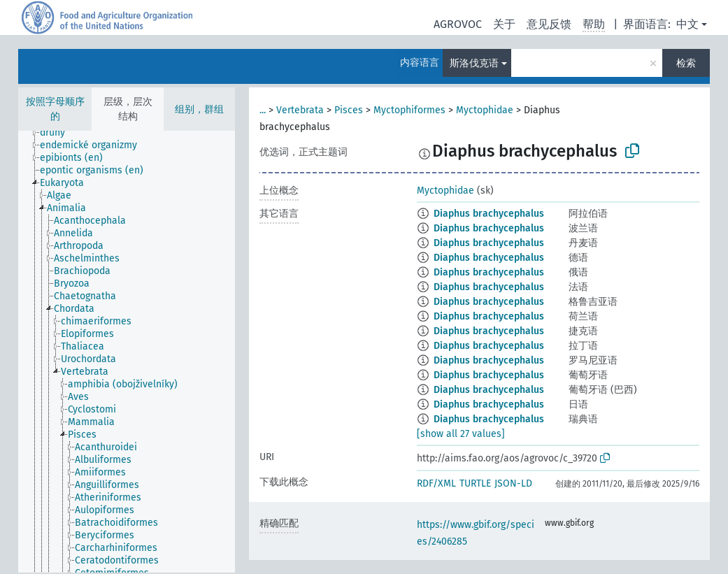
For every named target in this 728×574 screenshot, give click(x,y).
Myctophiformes (409, 110)
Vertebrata (300, 110)
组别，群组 (199, 109)
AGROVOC (458, 24)
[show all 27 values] (461, 434)
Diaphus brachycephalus (489, 214)
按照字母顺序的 (55, 109)
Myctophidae (485, 110)
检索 (686, 63)
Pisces (349, 110)
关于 (504, 24)
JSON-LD (513, 483)
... (263, 110)
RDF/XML (436, 483)
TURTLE (475, 483)
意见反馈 (549, 24)
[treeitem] (58, 133)
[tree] (127, 352)
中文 (687, 24)
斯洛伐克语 (474, 63)
